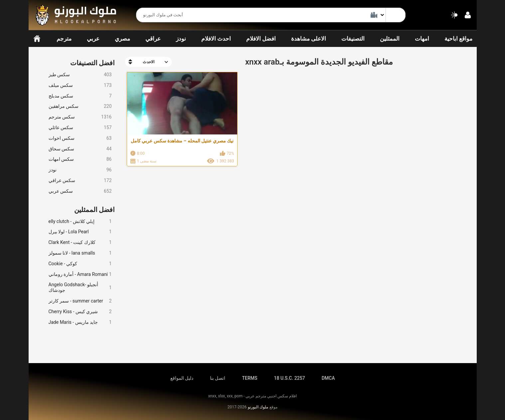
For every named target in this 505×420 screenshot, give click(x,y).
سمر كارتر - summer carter (80, 301)
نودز (181, 39)
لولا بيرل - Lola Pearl (80, 232)
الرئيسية (37, 39)
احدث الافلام (216, 39)
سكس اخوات (80, 138)
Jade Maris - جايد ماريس (80, 322)
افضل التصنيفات (93, 63)
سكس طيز (80, 75)
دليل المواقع (182, 378)
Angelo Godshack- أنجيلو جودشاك (80, 287)
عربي (93, 39)
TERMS (250, 378)
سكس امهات (80, 159)
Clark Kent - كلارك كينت (80, 242)
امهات (422, 39)
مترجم (64, 39)
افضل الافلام (261, 39)
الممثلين (390, 39)
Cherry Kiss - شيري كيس (80, 312)
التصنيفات (353, 39)
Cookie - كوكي (80, 264)
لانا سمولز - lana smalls (80, 253)
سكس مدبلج (80, 96)
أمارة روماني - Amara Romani (80, 274)
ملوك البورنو (258, 407)
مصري (122, 39)
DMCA (328, 378)
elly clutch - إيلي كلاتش (80, 221)
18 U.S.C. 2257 (289, 378)
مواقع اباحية (458, 39)
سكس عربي (80, 191)
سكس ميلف (80, 85)
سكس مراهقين (80, 106)
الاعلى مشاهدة (309, 39)
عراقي (153, 39)
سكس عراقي (80, 181)
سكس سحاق (80, 149)
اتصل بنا (218, 378)
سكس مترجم (80, 117)
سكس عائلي (80, 128)
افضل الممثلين (95, 210)
